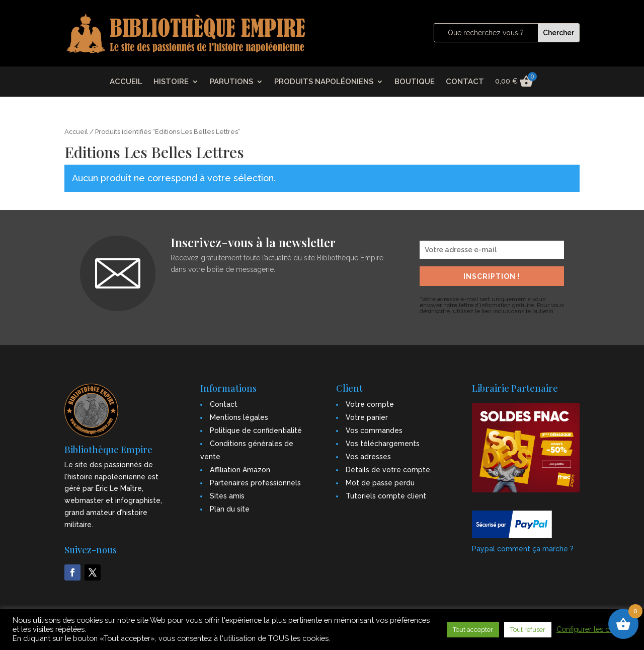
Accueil (76, 132)
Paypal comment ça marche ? (523, 549)
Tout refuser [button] (528, 630)
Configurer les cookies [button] (594, 629)
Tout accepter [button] (473, 630)
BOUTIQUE (415, 82)
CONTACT (465, 82)
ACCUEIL (126, 82)
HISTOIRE (171, 82)
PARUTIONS (231, 82)
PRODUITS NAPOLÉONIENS (324, 82)
